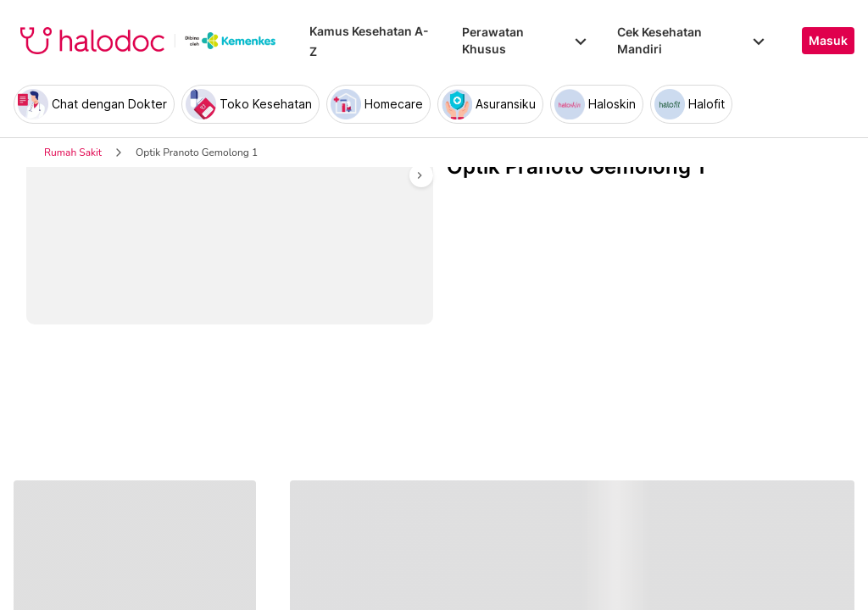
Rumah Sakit (73, 152)
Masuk (828, 41)
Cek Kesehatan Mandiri (693, 40)
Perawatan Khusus (526, 40)
